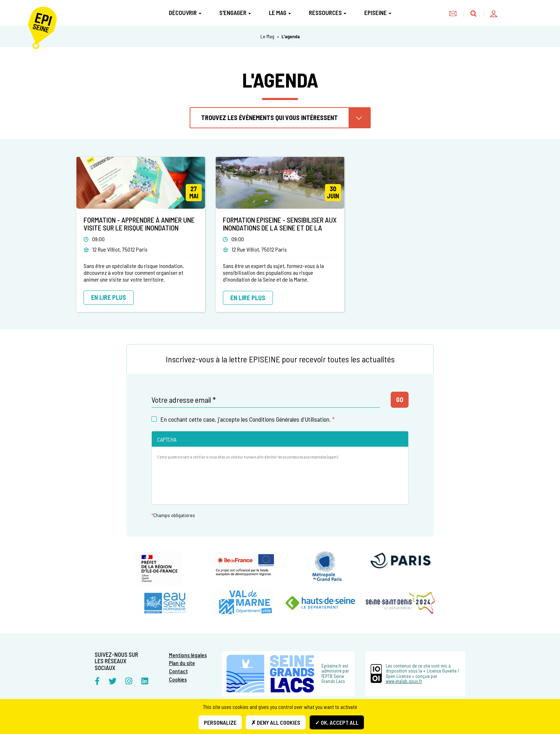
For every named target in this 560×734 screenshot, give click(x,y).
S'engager (235, 13)
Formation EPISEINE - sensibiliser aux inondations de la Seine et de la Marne (280, 228)
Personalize (220, 722)
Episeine (378, 13)
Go (400, 400)
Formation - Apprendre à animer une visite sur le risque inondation (139, 224)
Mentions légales (188, 655)
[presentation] (211, 485)
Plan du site (182, 663)
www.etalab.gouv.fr (404, 681)
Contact (178, 671)
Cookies (178, 679)
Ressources (328, 13)
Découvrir (185, 13)
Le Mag (280, 13)
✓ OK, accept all (337, 722)
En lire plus (109, 297)
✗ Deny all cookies (276, 722)
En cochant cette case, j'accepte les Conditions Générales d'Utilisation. (243, 419)
